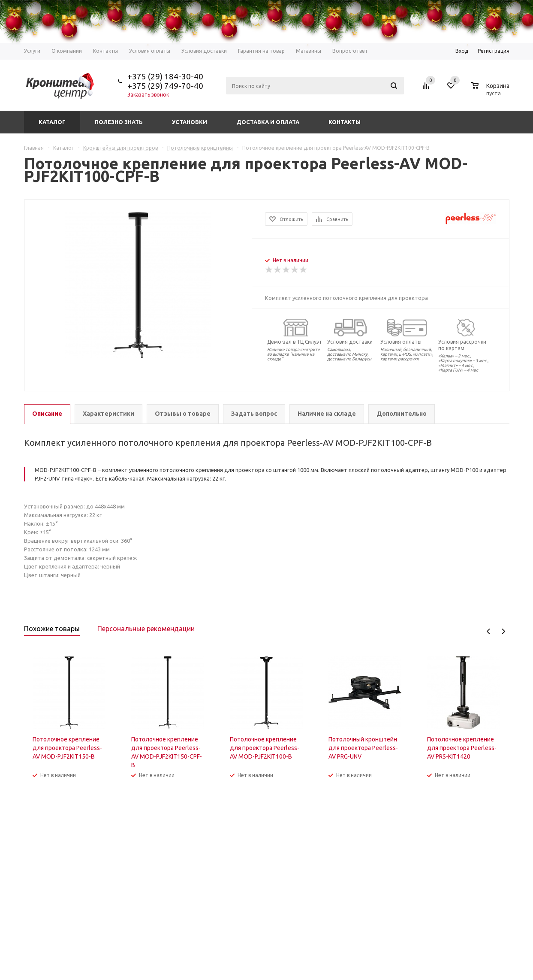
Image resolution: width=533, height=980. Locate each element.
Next (503, 631)
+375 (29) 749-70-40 (165, 86)
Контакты (345, 122)
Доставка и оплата (268, 122)
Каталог (52, 122)
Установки (190, 122)
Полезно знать (119, 122)
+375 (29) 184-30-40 (165, 76)
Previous (489, 631)
